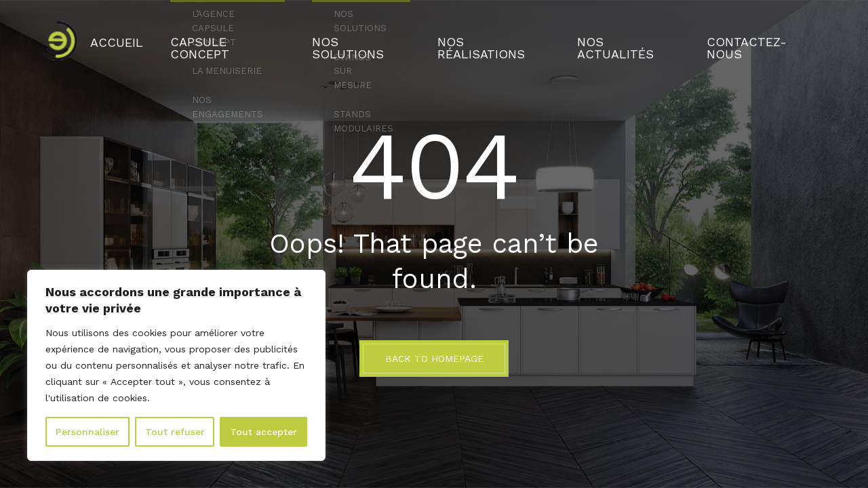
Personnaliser (87, 432)
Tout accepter (263, 432)
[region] (176, 365)
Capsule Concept (264, 37)
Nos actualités (600, 37)
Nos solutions (376, 37)
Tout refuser (175, 432)
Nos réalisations (487, 37)
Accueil (172, 37)
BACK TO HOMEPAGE (434, 359)
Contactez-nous (711, 37)
